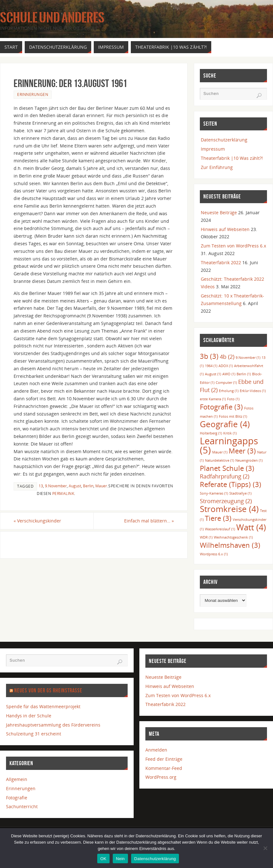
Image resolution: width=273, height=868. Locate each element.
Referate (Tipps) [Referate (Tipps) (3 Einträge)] (231, 484)
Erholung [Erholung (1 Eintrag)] (229, 391)
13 (41, 486)
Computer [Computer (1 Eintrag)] (226, 383)
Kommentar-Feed (164, 768)
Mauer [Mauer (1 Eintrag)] (220, 452)
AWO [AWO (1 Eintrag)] (229, 374)
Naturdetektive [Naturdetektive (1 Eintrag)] (219, 460)
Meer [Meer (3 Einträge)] (242, 451)
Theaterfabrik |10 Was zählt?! (232, 158)
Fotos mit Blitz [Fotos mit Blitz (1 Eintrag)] (233, 416)
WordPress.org (161, 777)
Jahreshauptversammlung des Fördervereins (53, 725)
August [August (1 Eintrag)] (213, 374)
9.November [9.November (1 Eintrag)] (248, 358)
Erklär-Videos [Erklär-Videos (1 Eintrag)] (253, 391)
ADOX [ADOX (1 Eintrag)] (226, 366)
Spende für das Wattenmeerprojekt (43, 706)
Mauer (101, 486)
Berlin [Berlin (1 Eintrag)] (244, 374)
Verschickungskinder (37, 521)
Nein (120, 859)
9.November (56, 486)
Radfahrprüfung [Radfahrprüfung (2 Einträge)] (225, 476)
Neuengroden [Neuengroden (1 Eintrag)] (249, 460)
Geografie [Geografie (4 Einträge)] (225, 424)
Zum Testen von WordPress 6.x (233, 246)
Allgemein (17, 779)
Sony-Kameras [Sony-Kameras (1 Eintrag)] (214, 493)
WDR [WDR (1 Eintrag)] (206, 537)
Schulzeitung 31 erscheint (34, 734)
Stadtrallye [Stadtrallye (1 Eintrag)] (240, 493)
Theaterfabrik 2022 (221, 262)
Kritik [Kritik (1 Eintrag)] (230, 433)
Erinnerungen (33, 94)
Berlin (88, 486)
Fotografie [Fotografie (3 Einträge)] (221, 407)
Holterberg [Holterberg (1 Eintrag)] (211, 433)
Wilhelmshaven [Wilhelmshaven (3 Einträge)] (230, 545)
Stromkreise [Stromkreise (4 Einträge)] (229, 509)
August (75, 486)
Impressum (213, 149)
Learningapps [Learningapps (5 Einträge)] (229, 445)
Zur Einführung (217, 167)
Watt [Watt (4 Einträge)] (251, 527)
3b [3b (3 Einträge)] (209, 356)
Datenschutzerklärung (224, 140)
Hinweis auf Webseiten (225, 229)
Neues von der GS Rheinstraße (48, 690)
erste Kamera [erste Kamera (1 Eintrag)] (213, 399)
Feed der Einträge (164, 759)
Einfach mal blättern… (149, 521)
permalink (63, 493)
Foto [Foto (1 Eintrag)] (233, 399)
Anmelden (156, 750)
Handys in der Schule (29, 716)
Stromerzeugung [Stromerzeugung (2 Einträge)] (226, 501)
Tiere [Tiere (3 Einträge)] (218, 518)
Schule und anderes (52, 18)
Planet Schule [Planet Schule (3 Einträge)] (227, 468)
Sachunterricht (22, 806)
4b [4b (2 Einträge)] (227, 357)
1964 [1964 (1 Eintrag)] (211, 366)
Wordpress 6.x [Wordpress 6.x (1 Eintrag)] (214, 554)
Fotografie (17, 798)
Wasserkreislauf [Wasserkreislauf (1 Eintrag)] (220, 529)
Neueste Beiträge (219, 212)
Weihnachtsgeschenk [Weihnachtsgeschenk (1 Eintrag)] (233, 537)
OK (103, 859)
